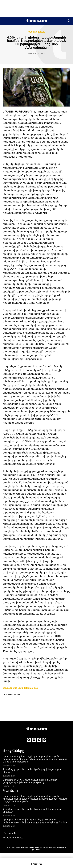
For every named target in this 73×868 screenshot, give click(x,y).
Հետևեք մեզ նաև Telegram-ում (20, 688)
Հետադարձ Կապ (13, 838)
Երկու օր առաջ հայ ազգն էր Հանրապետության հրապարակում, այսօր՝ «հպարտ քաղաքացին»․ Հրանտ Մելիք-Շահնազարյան (35, 759)
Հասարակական (36, 32)
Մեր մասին (9, 833)
